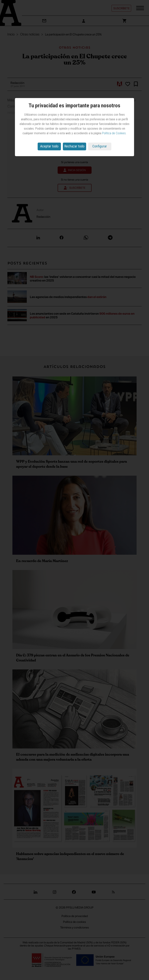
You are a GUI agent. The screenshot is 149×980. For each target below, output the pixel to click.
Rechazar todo (74, 146)
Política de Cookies (114, 133)
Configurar (100, 146)
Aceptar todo (49, 146)
